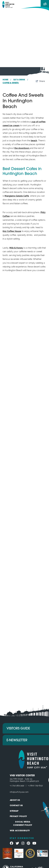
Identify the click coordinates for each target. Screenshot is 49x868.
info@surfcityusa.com (19, 792)
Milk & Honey (16, 248)
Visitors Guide (18, 729)
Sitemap (14, 811)
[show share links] (40, 81)
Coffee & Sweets (11, 83)
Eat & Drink (21, 80)
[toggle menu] (45, 4)
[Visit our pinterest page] (28, 843)
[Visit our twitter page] (17, 843)
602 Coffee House (12, 231)
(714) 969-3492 (18, 786)
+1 (11, 786)
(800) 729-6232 (36, 786)
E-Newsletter (17, 740)
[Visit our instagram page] (23, 843)
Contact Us (16, 806)
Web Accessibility (20, 831)
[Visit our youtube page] (34, 843)
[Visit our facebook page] (11, 843)
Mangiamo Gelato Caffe (17, 196)
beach (34, 141)
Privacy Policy (18, 817)
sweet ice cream (11, 126)
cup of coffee (38, 122)
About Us (15, 800)
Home (7, 80)
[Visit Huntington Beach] (8, 4)
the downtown (22, 148)
